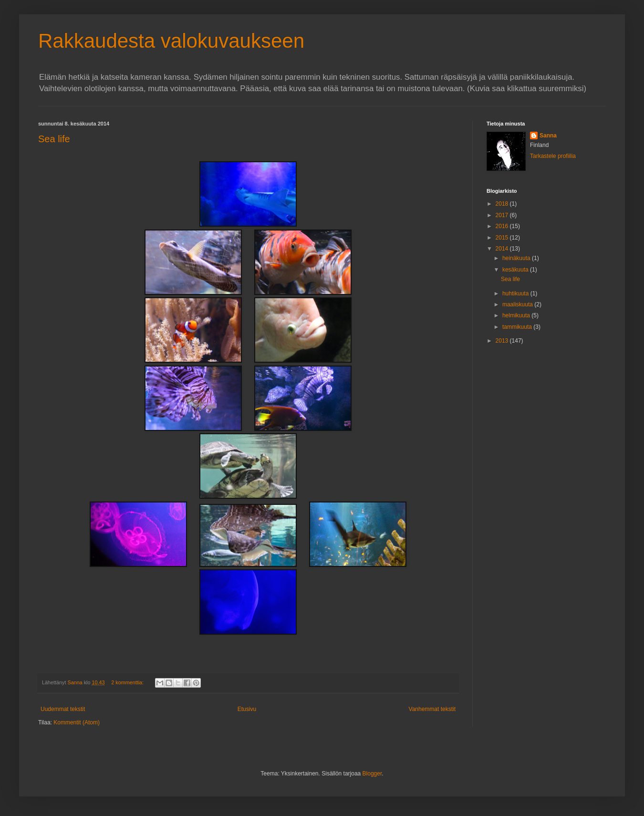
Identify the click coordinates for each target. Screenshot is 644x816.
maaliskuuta (518, 304)
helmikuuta (517, 315)
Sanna (548, 136)
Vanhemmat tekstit (432, 709)
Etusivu (247, 709)
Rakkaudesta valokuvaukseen (171, 41)
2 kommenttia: (128, 682)
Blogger (372, 774)
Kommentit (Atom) (77, 722)
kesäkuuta (516, 270)
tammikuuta (518, 327)
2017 (503, 215)
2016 (503, 226)
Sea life (54, 139)
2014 (503, 249)
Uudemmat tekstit (63, 709)
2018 (503, 204)
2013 (503, 341)
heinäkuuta (517, 258)
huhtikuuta (516, 293)
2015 (503, 238)
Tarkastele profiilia (553, 156)
